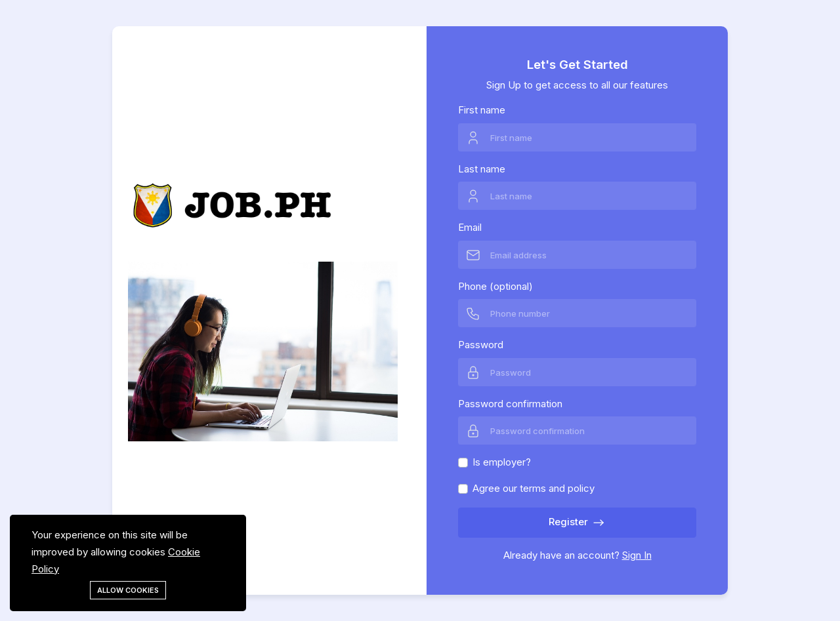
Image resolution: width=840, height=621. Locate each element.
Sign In (637, 555)
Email (470, 227)
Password (481, 345)
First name (482, 110)
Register (577, 523)
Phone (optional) (495, 286)
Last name (482, 169)
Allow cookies (128, 590)
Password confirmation (510, 404)
